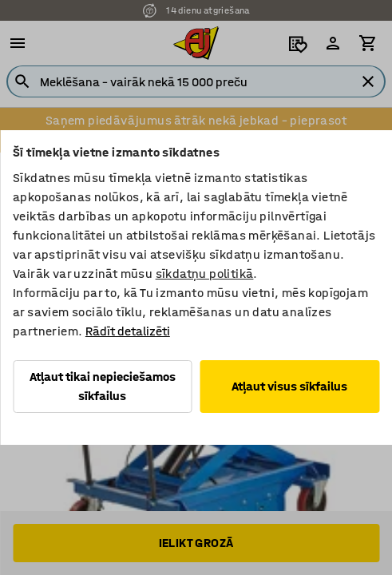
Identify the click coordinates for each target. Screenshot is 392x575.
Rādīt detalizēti (128, 331)
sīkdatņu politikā (205, 274)
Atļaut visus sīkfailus (289, 386)
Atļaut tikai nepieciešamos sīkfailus (103, 386)
